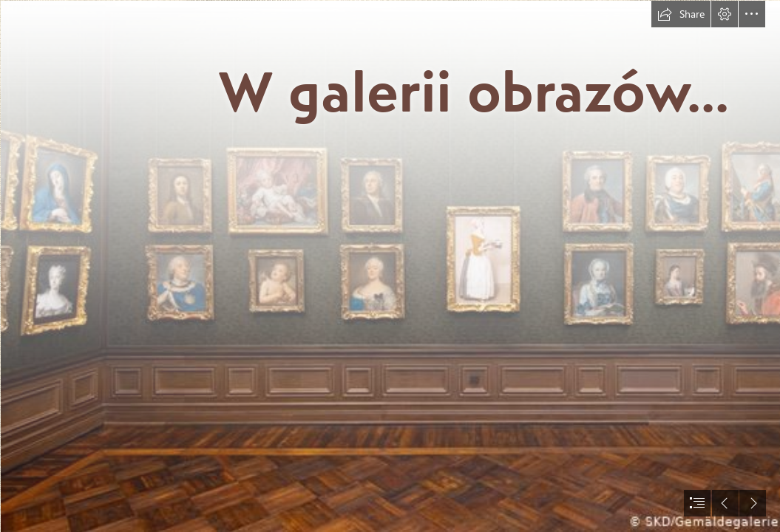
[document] (390, 266)
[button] (681, 14)
